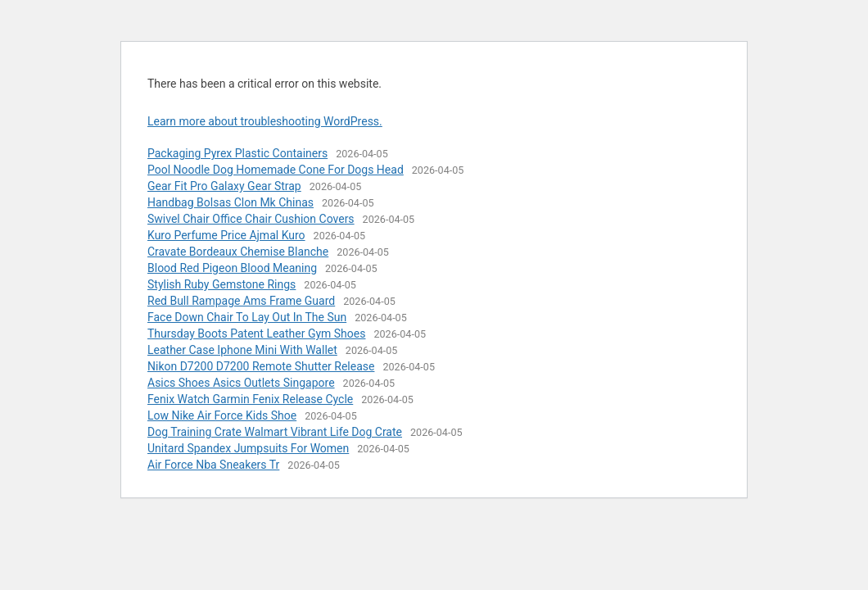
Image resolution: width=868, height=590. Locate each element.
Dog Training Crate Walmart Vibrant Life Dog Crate (275, 432)
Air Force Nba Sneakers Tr (213, 465)
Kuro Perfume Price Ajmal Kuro (226, 235)
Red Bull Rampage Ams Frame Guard (241, 301)
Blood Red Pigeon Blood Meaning (232, 268)
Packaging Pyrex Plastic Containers (237, 153)
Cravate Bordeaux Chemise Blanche (238, 252)
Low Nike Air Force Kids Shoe (222, 415)
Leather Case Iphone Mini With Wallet (242, 350)
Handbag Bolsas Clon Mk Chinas (231, 202)
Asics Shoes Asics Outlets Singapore (241, 383)
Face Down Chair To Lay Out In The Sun (247, 317)
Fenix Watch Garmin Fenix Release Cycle (250, 399)
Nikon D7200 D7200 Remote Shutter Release (261, 366)
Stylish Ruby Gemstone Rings (222, 284)
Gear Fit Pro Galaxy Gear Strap (224, 186)
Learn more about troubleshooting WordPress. (265, 121)
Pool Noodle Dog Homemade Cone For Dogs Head (276, 170)
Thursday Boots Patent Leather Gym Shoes (256, 334)
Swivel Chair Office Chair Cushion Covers (251, 219)
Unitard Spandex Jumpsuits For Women (248, 448)
